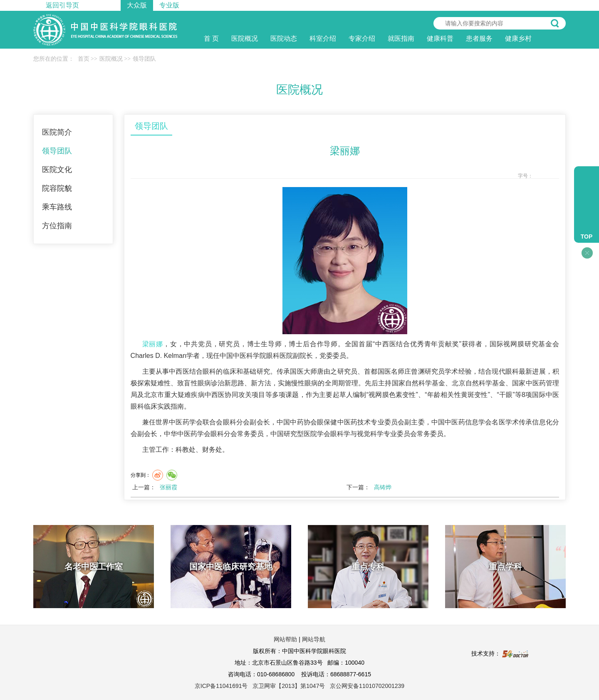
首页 (84, 59)
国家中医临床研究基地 (231, 567)
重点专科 (368, 567)
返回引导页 (62, 5)
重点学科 (505, 567)
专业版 (169, 5)
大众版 (137, 5)
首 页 (211, 38)
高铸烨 (383, 487)
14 (554, 176)
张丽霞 (168, 487)
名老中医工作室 (94, 567)
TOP (587, 237)
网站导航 (314, 639)
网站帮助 (285, 639)
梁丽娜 (153, 344)
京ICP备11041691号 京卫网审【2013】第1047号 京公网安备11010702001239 (299, 686)
